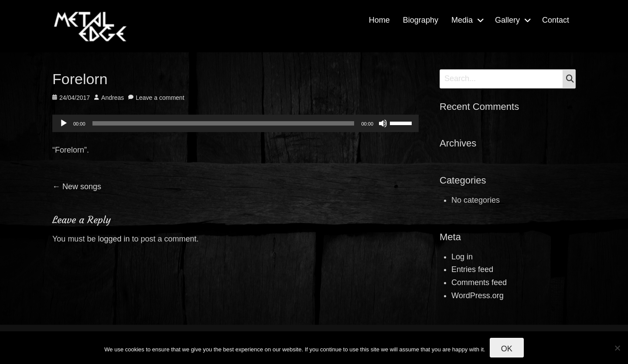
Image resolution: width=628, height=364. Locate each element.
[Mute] (383, 123)
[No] (617, 348)
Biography (421, 20)
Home (379, 20)
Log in (462, 257)
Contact (556, 20)
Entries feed (472, 269)
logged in (114, 239)
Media (462, 20)
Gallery (507, 20)
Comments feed (479, 282)
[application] (235, 123)
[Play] (64, 123)
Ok (507, 349)
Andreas (113, 98)
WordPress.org (478, 296)
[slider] (224, 123)
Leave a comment (160, 98)
